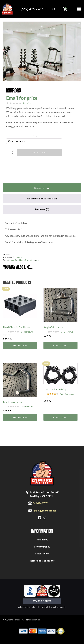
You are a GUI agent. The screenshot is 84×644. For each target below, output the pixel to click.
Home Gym (24, 260)
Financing (42, 539)
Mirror (32, 260)
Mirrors (34, 136)
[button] (76, 27)
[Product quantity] (11, 152)
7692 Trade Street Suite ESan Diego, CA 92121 (44, 494)
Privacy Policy (42, 547)
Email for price (22, 98)
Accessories (18, 257)
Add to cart (39, 152)
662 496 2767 (40, 503)
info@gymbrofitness (45, 511)
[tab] (42, 209)
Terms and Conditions (42, 561)
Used (38, 260)
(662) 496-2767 (32, 9)
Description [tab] (42, 188)
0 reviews (28, 103)
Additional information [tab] (42, 198)
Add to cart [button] (20, 345)
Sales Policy (42, 553)
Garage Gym (13, 260)
